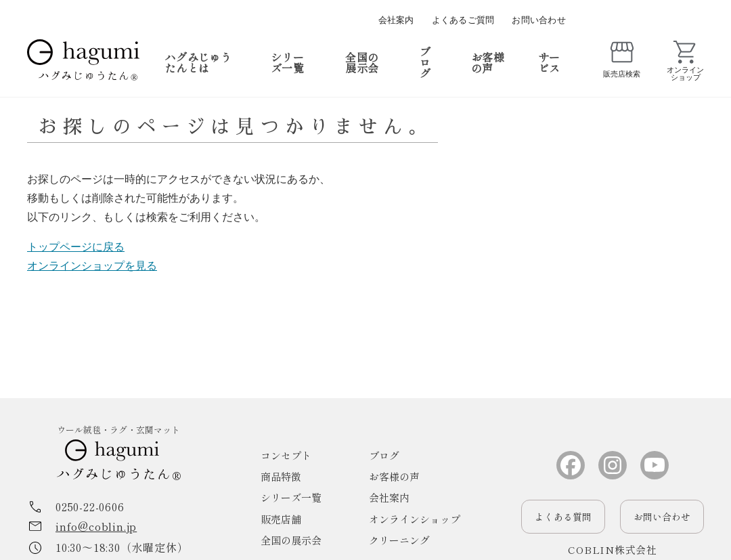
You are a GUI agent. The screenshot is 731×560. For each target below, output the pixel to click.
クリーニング (399, 540)
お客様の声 (488, 62)
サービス (549, 62)
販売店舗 (281, 519)
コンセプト (286, 455)
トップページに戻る (76, 247)
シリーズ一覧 (287, 62)
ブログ (425, 62)
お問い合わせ (539, 20)
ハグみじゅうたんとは (198, 62)
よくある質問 (563, 517)
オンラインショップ (415, 519)
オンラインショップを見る (92, 266)
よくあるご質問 (463, 20)
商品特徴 (281, 476)
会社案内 (396, 20)
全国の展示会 (362, 62)
